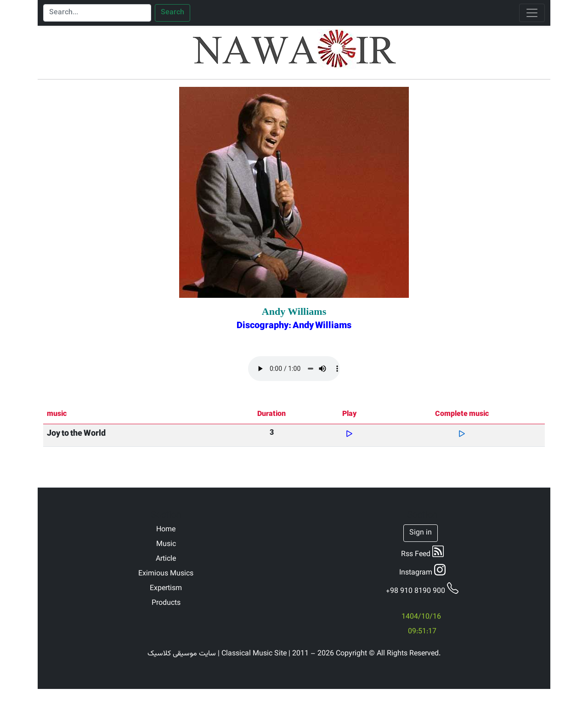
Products (166, 603)
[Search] (97, 13)
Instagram (422, 571)
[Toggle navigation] (532, 13)
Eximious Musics (166, 574)
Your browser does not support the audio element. (294, 369)
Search (172, 13)
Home (166, 530)
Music (166, 545)
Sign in (421, 533)
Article (166, 559)
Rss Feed (422, 553)
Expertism (166, 589)
